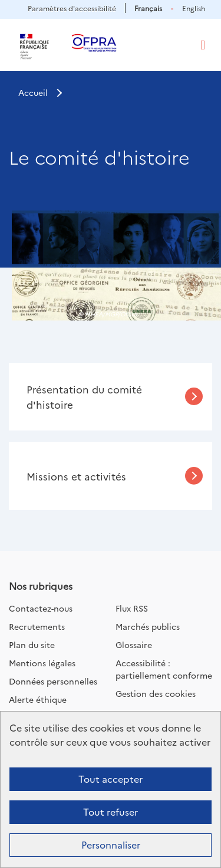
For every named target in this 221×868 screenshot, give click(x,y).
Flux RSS (132, 608)
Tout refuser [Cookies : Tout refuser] (111, 812)
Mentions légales (42, 663)
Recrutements (37, 626)
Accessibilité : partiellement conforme (164, 669)
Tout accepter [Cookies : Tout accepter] (111, 779)
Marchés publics (148, 626)
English (194, 8)
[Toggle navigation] (203, 45)
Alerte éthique (38, 699)
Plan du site (32, 645)
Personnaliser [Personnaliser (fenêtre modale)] (111, 844)
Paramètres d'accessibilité (72, 8)
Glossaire (134, 645)
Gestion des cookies (156, 693)
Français (148, 8)
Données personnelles (53, 681)
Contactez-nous (41, 608)
